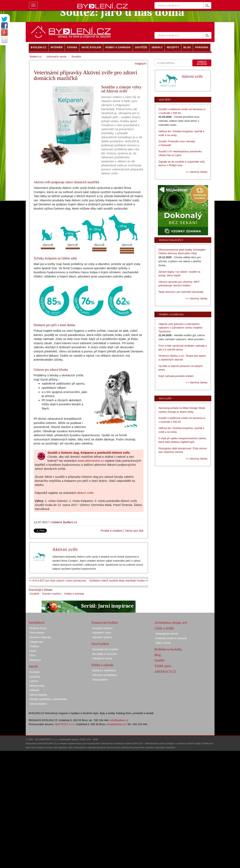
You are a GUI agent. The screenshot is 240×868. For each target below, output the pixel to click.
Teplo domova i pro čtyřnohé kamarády (181, 292)
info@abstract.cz (116, 724)
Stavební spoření (102, 637)
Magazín (165, 398)
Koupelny (35, 677)
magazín (141, 63)
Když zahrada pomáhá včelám (176, 376)
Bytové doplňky (38, 695)
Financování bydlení (105, 623)
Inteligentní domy (102, 658)
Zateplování (36, 642)
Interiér (33, 666)
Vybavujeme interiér (167, 634)
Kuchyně (35, 672)
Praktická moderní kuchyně (171, 638)
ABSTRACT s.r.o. (65, 724)
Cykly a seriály (164, 628)
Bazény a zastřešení (104, 670)
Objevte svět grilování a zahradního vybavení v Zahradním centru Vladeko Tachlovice (180, 328)
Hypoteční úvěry (102, 633)
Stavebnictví (37, 623)
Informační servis (57, 57)
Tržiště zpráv (163, 666)
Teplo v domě (163, 643)
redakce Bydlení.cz (64, 522)
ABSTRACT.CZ (165, 672)
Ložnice (34, 681)
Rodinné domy (38, 628)
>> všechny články (197, 172)
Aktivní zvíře (85, 493)
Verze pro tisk (134, 531)
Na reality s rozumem (105, 654)
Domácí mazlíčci (52, 594)
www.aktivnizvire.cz (91, 461)
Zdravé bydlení (38, 704)
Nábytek (34, 690)
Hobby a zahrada (74, 594)
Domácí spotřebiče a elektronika (48, 699)
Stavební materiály (40, 637)
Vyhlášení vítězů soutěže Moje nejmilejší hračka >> (119, 581)
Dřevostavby (37, 633)
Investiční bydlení (102, 628)
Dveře (33, 651)
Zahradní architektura (105, 675)
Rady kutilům (100, 680)
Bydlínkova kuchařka (168, 649)
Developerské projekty (105, 649)
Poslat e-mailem (112, 531)
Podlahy (34, 646)
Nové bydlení (100, 644)
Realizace (35, 660)
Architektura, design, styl (171, 623)
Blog (158, 655)
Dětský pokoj (37, 686)
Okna (33, 655)
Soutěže (35, 594)
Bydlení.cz (36, 57)
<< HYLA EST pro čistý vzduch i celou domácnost (57, 581)
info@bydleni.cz (119, 720)
